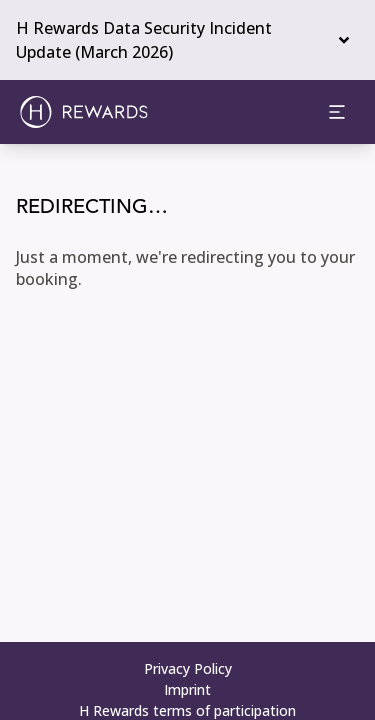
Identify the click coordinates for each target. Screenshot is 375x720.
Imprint (187, 689)
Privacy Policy (188, 668)
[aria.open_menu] (337, 112)
